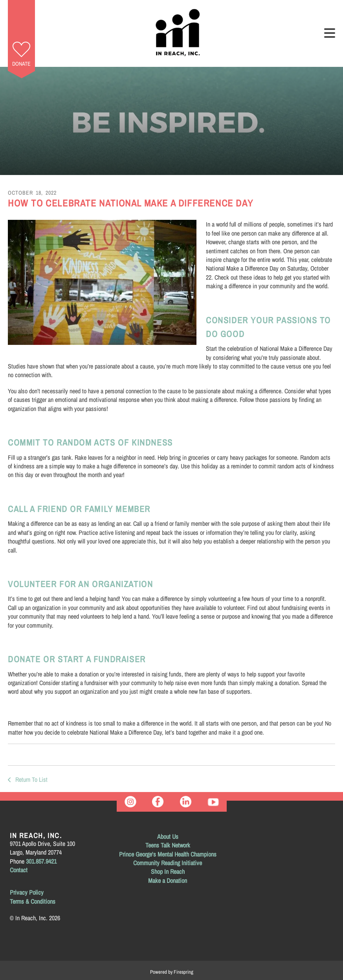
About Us (168, 836)
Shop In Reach (168, 871)
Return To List (31, 779)
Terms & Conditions (33, 901)
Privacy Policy (27, 892)
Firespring (183, 972)
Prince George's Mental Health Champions (168, 854)
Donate (21, 64)
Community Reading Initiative (168, 863)
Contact (19, 870)
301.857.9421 (41, 861)
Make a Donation (168, 881)
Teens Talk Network (168, 845)
